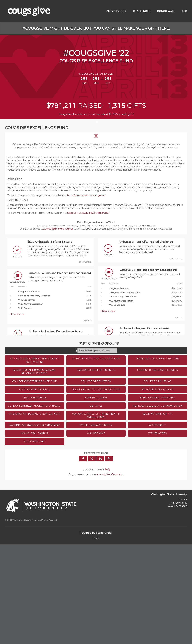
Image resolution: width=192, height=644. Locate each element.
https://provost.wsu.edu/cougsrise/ (86, 295)
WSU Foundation (177, 606)
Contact (183, 599)
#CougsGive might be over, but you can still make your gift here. (96, 28)
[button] (21, 184)
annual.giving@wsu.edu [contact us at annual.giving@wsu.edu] (110, 574)
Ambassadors (116, 11)
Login (96, 638)
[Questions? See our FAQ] (107, 569)
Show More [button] (17, 414)
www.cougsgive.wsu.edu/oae (57, 328)
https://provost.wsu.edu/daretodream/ (88, 312)
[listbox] (96, 184)
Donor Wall (166, 11)
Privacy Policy (179, 602)
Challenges (142, 11)
